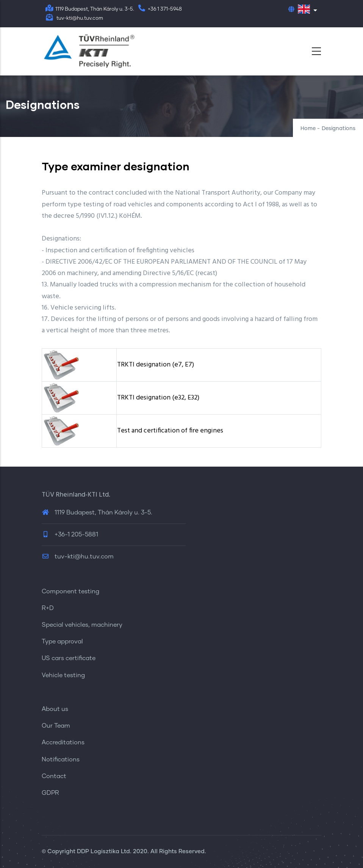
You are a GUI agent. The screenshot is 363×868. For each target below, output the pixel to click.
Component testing (70, 591)
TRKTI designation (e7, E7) (156, 365)
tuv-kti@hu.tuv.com (78, 557)
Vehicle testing (63, 675)
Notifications (61, 759)
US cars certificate (69, 658)
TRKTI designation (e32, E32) (158, 398)
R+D (48, 608)
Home (308, 129)
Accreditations (63, 742)
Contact (54, 776)
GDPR (50, 793)
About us (55, 709)
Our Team (56, 726)
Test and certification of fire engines (170, 431)
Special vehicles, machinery (82, 625)
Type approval (62, 642)
